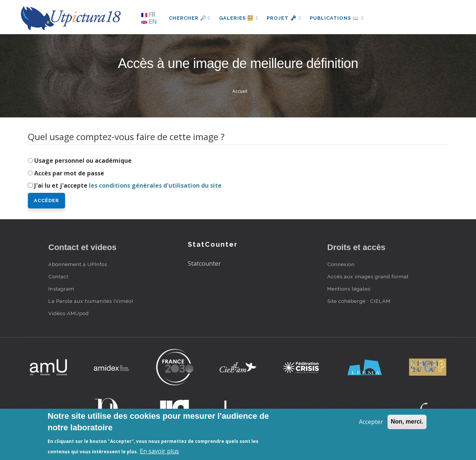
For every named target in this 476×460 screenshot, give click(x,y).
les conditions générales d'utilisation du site (155, 185)
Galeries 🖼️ (239, 18)
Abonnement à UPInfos (78, 264)
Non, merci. (407, 422)
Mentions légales (349, 289)
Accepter (371, 422)
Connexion (341, 264)
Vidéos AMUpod (69, 313)
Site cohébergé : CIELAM (359, 301)
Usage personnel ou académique (83, 161)
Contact (58, 276)
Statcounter (204, 263)
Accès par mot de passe (69, 173)
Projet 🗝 (284, 18)
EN (149, 22)
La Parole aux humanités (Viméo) (91, 301)
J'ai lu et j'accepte (128, 185)
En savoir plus (159, 451)
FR (148, 14)
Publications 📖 (337, 18)
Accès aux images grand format (368, 276)
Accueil (240, 91)
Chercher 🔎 (189, 18)
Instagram (61, 289)
